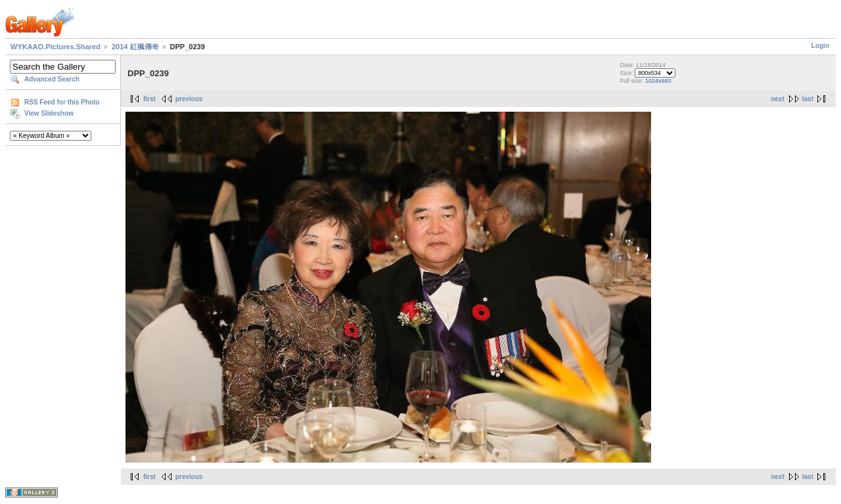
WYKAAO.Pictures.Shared (56, 47)
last (808, 99)
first (149, 99)
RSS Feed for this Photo (62, 102)
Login (820, 46)
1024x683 (658, 81)
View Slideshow (49, 113)
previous (189, 99)
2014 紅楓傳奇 (135, 47)
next (778, 99)
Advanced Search (52, 79)
